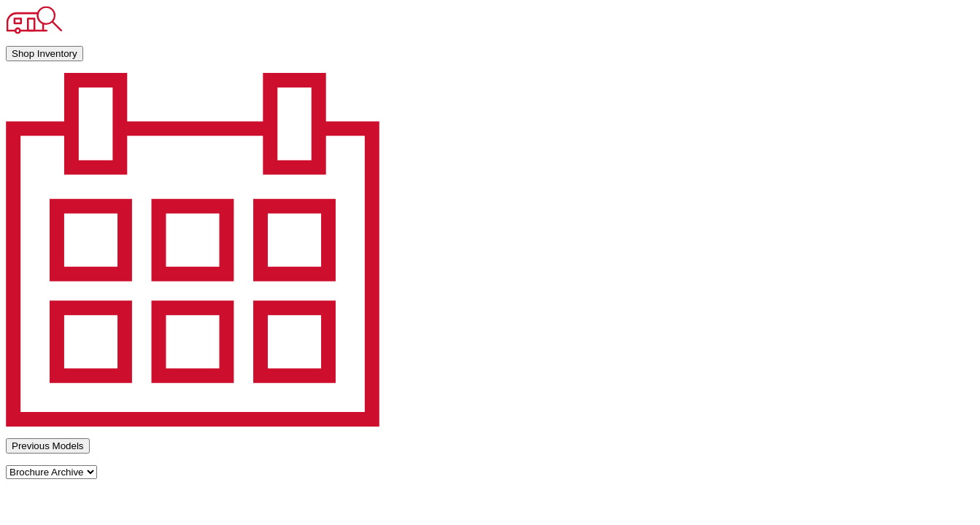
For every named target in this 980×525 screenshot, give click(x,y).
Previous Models (48, 446)
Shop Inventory (45, 54)
